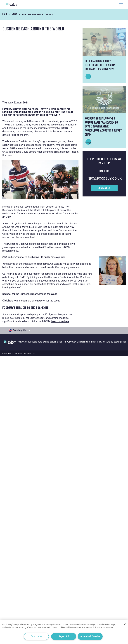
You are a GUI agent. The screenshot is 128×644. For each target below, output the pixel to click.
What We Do (23, 342)
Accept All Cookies (90, 636)
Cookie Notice (108, 342)
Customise (36, 636)
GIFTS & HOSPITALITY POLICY (66, 342)
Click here (8, 301)
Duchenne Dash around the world (38, 14)
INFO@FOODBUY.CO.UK (104, 179)
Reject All (64, 636)
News (14, 14)
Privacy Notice (96, 342)
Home (5, 14)
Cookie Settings (120, 342)
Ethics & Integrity (83, 342)
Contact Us (104, 188)
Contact (53, 342)
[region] (64, 632)
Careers (46, 342)
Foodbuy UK (18, 330)
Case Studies (32, 342)
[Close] (125, 624)
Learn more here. (60, 321)
